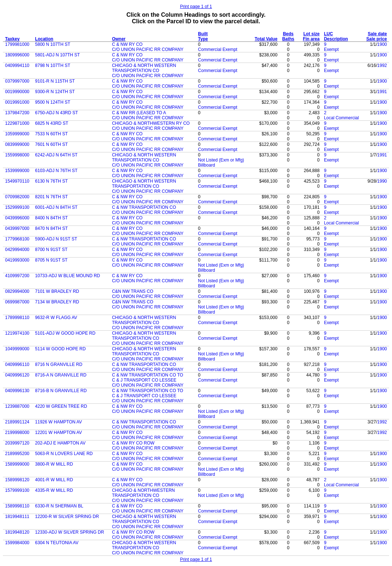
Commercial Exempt (218, 49)
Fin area (311, 39)
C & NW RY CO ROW (133, 443)
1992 (382, 65)
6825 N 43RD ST (52, 123)
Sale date (377, 34)
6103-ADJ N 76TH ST (56, 171)
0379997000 (17, 81)
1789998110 (17, 318)
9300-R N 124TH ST (55, 92)
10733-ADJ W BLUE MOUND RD (68, 276)
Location (44, 39)
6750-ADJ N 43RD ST (57, 113)
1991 (382, 92)
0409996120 (17, 375)
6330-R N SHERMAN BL (59, 506)
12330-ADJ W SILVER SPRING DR (70, 532)
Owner (119, 39)
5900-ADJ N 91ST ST (56, 239)
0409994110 (17, 65)
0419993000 (17, 260)
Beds (288, 34)
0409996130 (17, 391)
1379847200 (17, 113)
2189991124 (17, 422)
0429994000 (17, 250)
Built (203, 34)
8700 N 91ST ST (51, 250)
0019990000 (17, 92)
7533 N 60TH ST (52, 134)
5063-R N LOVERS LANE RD (64, 454)
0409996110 (17, 364)
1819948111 (17, 517)
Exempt (332, 49)
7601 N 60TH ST (52, 144)
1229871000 (17, 123)
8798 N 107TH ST (53, 65)
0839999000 (17, 144)
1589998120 (17, 480)
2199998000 (17, 433)
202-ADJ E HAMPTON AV (60, 443)
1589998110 (17, 506)
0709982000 (17, 197)
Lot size (312, 34)
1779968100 (17, 239)
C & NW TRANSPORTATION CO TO (147, 375)
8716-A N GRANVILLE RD (61, 375)
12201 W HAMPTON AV (59, 433)
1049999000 (17, 349)
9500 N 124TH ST (53, 102)
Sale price (377, 39)
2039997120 (17, 443)
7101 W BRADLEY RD (57, 291)
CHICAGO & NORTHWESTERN (143, 490)
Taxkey (12, 39)
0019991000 (17, 102)
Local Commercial (342, 118)
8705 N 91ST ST (51, 260)
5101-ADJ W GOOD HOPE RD (65, 333)
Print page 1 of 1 (196, 7)
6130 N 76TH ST (52, 181)
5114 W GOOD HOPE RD (60, 349)
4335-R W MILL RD (54, 490)
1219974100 (17, 333)
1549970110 (17, 181)
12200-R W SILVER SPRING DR (67, 517)
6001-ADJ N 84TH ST (56, 207)
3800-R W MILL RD (54, 464)
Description (336, 39)
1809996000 (17, 55)
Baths (288, 39)
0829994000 (17, 291)
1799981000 (17, 44)
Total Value (266, 39)
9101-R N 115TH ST (55, 81)
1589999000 (17, 464)
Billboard (207, 165)
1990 (382, 181)
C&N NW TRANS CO (133, 291)
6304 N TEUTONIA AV (57, 543)
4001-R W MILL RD (54, 480)
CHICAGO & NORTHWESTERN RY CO (151, 123)
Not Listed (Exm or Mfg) (221, 160)
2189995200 (17, 454)
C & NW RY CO (127, 44)
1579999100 (17, 490)
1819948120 (17, 532)
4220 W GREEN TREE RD (61, 406)
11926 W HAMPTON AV (59, 422)
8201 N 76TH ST (52, 197)
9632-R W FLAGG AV (56, 318)
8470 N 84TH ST (52, 228)
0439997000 (17, 228)
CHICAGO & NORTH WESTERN (144, 65)
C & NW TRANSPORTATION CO (144, 207)
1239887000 (17, 406)
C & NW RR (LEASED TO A (139, 113)
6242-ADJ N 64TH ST (56, 155)
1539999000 (17, 171)
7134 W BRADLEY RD (57, 302)
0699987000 (17, 302)
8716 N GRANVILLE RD (59, 364)
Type (203, 39)
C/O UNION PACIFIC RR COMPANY (148, 49)
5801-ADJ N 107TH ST (58, 55)
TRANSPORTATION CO (136, 71)
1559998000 (17, 155)
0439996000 (17, 218)
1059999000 (17, 134)
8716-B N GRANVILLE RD (61, 391)
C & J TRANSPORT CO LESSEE (144, 380)
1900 (382, 44)
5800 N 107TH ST (53, 44)
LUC (329, 34)
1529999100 (17, 207)
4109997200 (17, 276)
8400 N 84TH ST (52, 218)
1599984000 (17, 543)
